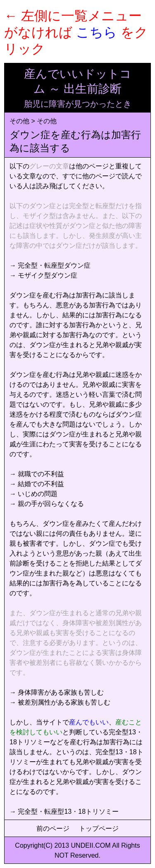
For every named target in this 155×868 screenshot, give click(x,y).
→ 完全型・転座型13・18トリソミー (64, 812)
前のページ (53, 828)
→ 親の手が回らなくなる (47, 504)
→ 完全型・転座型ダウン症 (50, 265)
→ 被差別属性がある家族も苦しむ (60, 702)
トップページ (99, 828)
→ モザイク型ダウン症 (43, 275)
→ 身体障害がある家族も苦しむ (57, 692)
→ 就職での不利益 (37, 474)
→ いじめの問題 (33, 494)
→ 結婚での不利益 (37, 484)
